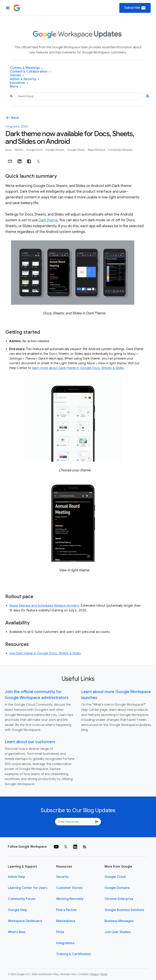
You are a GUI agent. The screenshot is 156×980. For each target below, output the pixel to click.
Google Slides (76, 150)
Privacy (95, 974)
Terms (104, 974)
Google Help (17, 910)
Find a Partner (67, 910)
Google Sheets (55, 150)
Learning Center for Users (28, 888)
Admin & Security (25, 79)
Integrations (65, 943)
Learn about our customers (30, 742)
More (15, 87)
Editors (19, 150)
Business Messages (119, 921)
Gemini (17, 75)
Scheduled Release (120, 150)
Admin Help (16, 877)
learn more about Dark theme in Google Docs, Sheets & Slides (78, 368)
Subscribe (135, 8)
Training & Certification (74, 954)
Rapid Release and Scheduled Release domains (44, 606)
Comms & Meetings (26, 68)
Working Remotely (70, 899)
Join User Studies (118, 932)
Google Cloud (115, 877)
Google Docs (35, 150)
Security (62, 877)
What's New (17, 932)
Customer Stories (69, 888)
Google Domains (117, 888)
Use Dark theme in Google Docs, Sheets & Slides (45, 653)
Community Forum (22, 899)
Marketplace (66, 921)
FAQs (60, 932)
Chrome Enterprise (119, 899)
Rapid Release (97, 150)
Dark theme (48, 220)
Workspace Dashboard (25, 921)
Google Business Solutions (124, 910)
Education (19, 83)
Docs (9, 150)
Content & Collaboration (30, 72)
